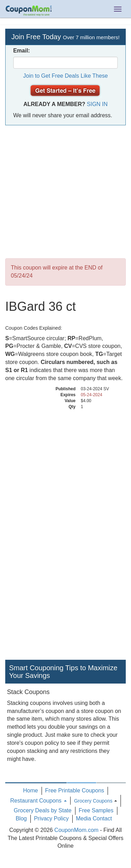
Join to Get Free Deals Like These (65, 76)
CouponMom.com (77, 830)
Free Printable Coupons (75, 790)
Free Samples (96, 810)
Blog (21, 818)
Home (31, 790)
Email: (22, 51)
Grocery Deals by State (42, 810)
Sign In (97, 104)
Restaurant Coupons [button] (38, 801)
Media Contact (94, 818)
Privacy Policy (51, 818)
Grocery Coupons (93, 801)
